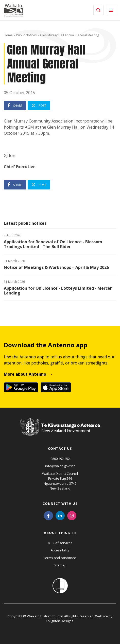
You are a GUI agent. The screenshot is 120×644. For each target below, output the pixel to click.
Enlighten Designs (60, 621)
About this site (60, 533)
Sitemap (60, 565)
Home (8, 35)
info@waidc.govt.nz (60, 466)
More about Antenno (25, 374)
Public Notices (26, 35)
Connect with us (60, 503)
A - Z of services (60, 543)
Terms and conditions (60, 558)
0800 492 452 (60, 459)
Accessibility (60, 550)
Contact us (60, 448)
